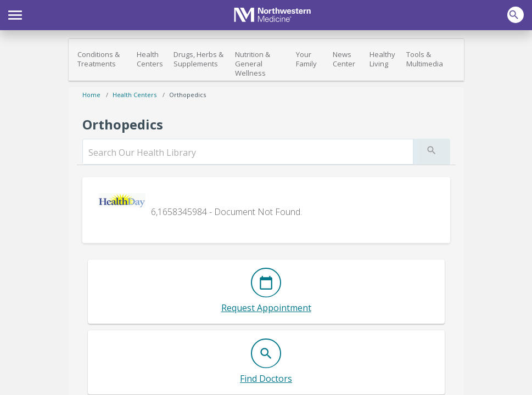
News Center (344, 59)
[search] (248, 153)
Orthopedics (187, 95)
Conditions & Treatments (99, 59)
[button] (15, 14)
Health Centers (150, 59)
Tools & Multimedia (425, 59)
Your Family (306, 59)
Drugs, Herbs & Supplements (198, 59)
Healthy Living (382, 59)
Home (91, 95)
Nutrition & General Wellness (253, 64)
